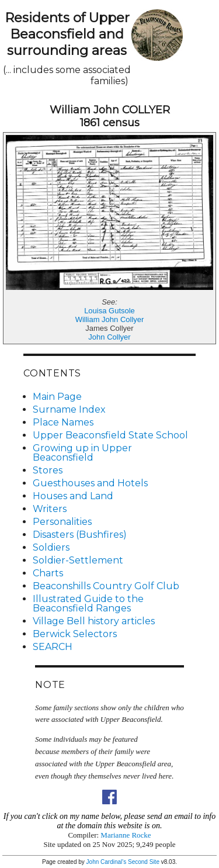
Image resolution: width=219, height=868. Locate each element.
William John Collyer (110, 319)
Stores (48, 470)
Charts (48, 573)
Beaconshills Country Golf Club (106, 586)
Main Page (57, 397)
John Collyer (109, 337)
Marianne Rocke (126, 835)
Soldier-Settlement (78, 560)
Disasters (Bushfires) (80, 535)
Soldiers (51, 547)
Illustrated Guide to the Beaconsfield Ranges (88, 604)
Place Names (63, 422)
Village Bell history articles (94, 621)
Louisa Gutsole (109, 311)
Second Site (144, 862)
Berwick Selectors (75, 634)
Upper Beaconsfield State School (110, 435)
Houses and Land (73, 496)
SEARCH (53, 647)
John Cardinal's (107, 862)
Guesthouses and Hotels (90, 483)
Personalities (62, 522)
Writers (50, 509)
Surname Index (69, 409)
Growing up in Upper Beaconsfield (82, 453)
